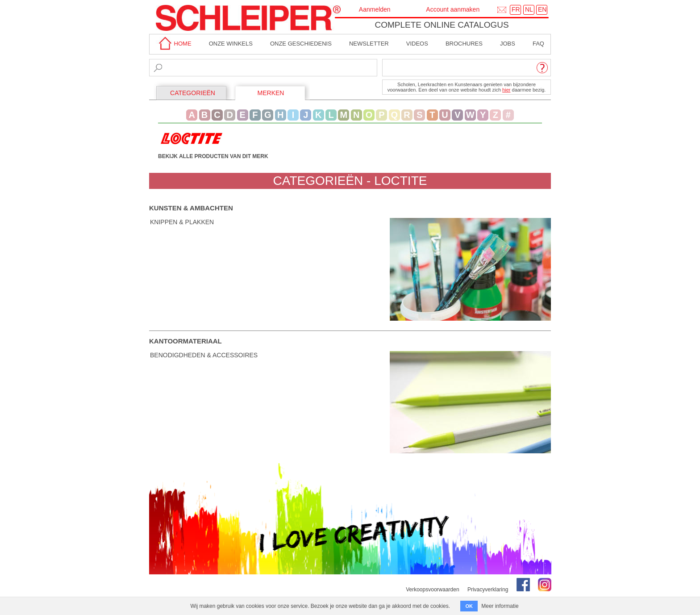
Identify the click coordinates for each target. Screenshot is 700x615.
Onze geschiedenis (301, 44)
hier (506, 90)
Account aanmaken (453, 9)
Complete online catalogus (442, 25)
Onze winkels (231, 44)
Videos (417, 44)
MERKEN (271, 93)
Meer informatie (500, 606)
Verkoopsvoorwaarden (432, 590)
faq (538, 44)
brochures (464, 44)
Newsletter (369, 44)
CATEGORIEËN (193, 93)
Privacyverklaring (488, 590)
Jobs (508, 44)
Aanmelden (375, 9)
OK (469, 606)
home (174, 44)
